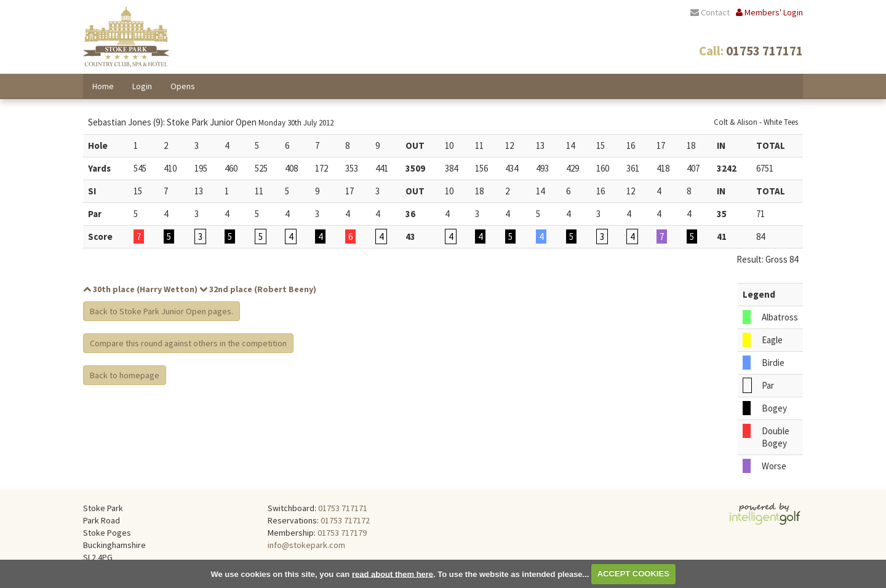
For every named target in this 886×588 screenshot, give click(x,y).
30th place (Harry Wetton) (140, 289)
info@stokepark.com (306, 545)
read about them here (393, 574)
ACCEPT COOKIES (633, 574)
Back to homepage (125, 375)
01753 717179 (342, 533)
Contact (710, 12)
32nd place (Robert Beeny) (258, 289)
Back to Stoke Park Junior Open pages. (162, 311)
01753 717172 (345, 520)
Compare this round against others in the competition (188, 343)
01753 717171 (343, 508)
